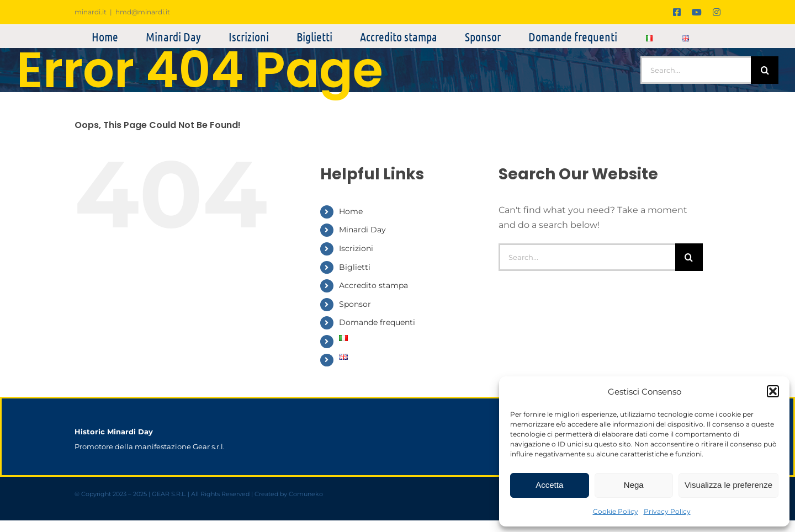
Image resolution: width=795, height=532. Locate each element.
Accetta (549, 485)
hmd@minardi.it (143, 12)
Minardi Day (362, 230)
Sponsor (355, 304)
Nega (634, 485)
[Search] (765, 70)
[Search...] (696, 70)
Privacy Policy (667, 511)
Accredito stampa (373, 285)
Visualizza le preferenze (728, 485)
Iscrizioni (356, 248)
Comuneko (306, 494)
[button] (773, 391)
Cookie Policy (616, 511)
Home (351, 211)
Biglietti (355, 267)
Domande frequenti (377, 322)
